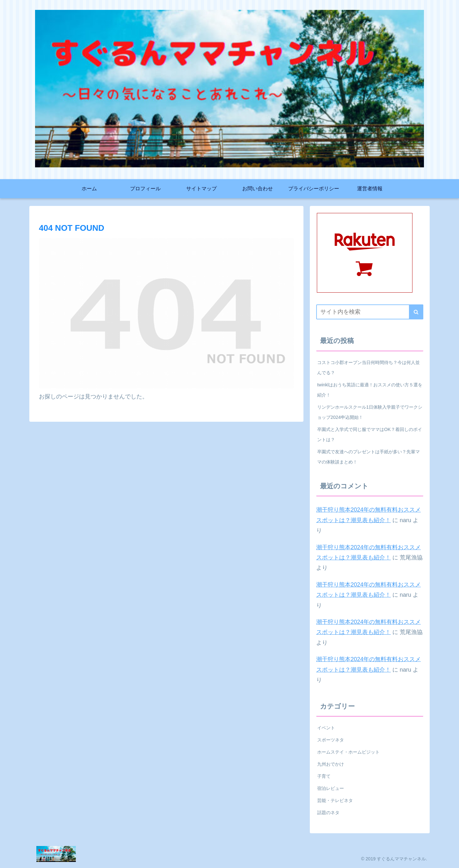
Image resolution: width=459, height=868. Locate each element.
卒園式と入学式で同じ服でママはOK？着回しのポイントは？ (370, 434)
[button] (416, 312)
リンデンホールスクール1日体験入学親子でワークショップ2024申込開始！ (370, 412)
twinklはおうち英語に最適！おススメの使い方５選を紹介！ (370, 390)
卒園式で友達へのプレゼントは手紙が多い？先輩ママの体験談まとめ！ (368, 457)
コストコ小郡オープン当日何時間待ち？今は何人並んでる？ (368, 368)
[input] (370, 312)
